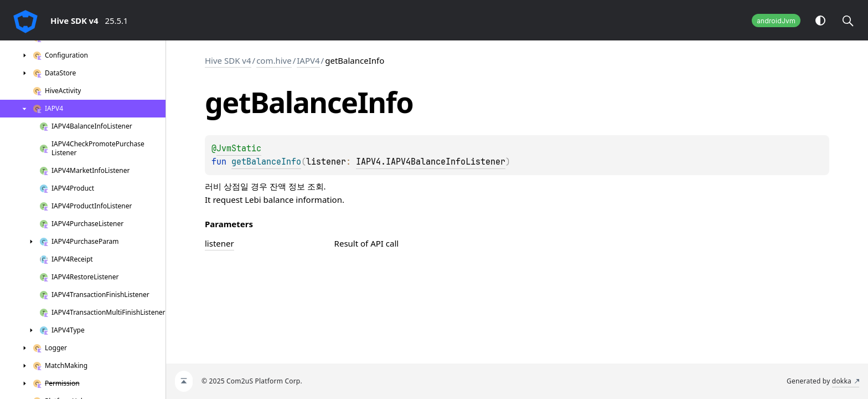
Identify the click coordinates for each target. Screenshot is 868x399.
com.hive (274, 60)
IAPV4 (308, 60)
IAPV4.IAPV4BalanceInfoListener (431, 162)
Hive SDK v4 (228, 60)
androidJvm (776, 21)
